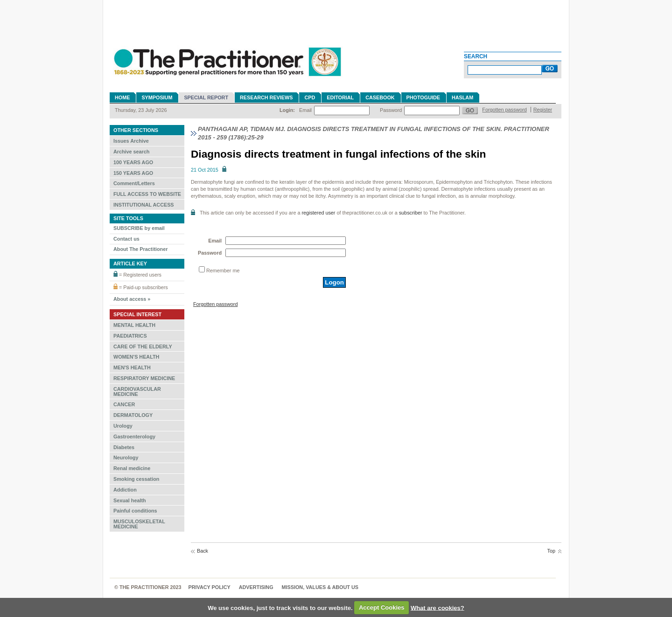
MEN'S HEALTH (132, 367)
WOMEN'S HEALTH (136, 357)
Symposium (157, 97)
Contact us (126, 239)
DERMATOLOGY (133, 415)
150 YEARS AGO (133, 173)
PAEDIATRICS (130, 336)
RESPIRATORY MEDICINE (144, 378)
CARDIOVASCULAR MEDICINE (137, 392)
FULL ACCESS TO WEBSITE (147, 194)
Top (551, 551)
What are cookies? (437, 607)
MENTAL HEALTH (134, 325)
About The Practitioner (140, 249)
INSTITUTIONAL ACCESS (144, 205)
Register (543, 110)
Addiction (125, 490)
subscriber (411, 213)
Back (203, 551)
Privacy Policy (210, 587)
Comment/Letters (134, 183)
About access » (132, 299)
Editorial (340, 97)
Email (305, 110)
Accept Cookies (382, 607)
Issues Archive (131, 141)
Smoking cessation (136, 479)
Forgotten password (504, 110)
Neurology (126, 458)
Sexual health (130, 500)
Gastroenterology (134, 437)
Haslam (462, 97)
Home (122, 97)
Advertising (256, 587)
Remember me (223, 270)
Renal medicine (132, 468)
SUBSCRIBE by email (139, 228)
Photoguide (423, 97)
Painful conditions (135, 511)
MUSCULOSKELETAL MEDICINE (139, 524)
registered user (318, 213)
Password (391, 110)
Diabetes (124, 447)
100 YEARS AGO (133, 162)
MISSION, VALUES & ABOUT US (320, 587)
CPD (310, 97)
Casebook (380, 97)
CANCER (124, 404)
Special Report (206, 97)
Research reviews (266, 97)
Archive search (131, 152)
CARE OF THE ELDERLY (143, 347)
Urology (123, 426)
